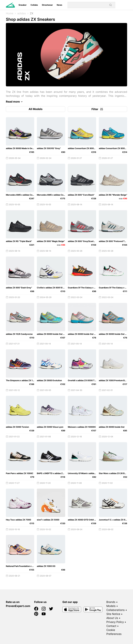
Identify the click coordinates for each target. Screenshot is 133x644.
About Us (112, 618)
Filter (98, 109)
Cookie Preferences (114, 632)
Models (111, 606)
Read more (15, 102)
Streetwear (47, 5)
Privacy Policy (115, 622)
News (59, 5)
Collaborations (116, 610)
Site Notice (113, 614)
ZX (32, 13)
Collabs (34, 5)
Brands (111, 602)
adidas (22, 13)
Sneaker (23, 5)
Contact (111, 626)
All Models (36, 109)
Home (10, 13)
